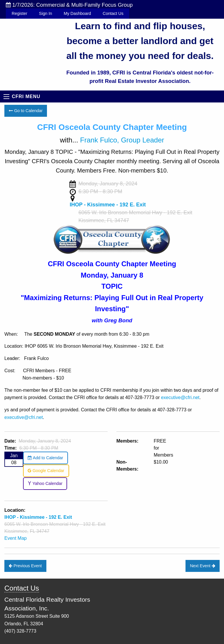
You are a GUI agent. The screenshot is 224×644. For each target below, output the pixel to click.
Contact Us (113, 13)
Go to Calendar (26, 111)
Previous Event (25, 566)
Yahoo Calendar (45, 483)
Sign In (46, 13)
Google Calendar (46, 471)
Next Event (202, 566)
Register (20, 13)
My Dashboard (77, 13)
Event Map (15, 538)
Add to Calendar (45, 458)
